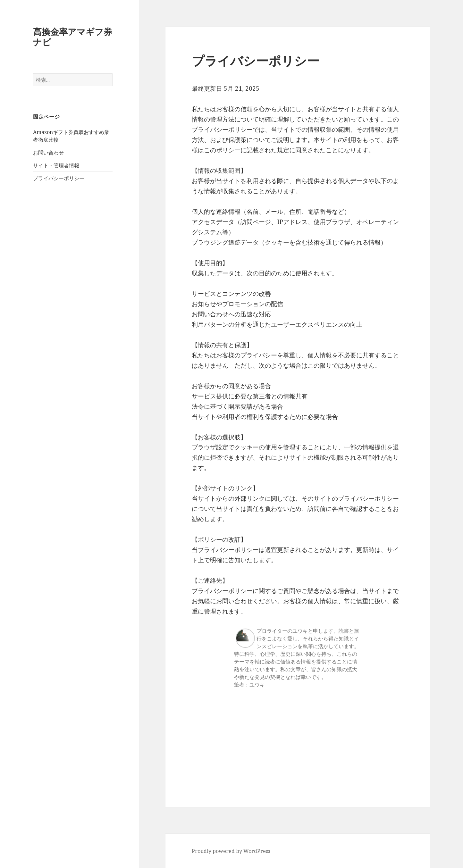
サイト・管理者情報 (56, 165)
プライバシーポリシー (59, 178)
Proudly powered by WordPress (231, 851)
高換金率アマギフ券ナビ (73, 37)
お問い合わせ (48, 153)
